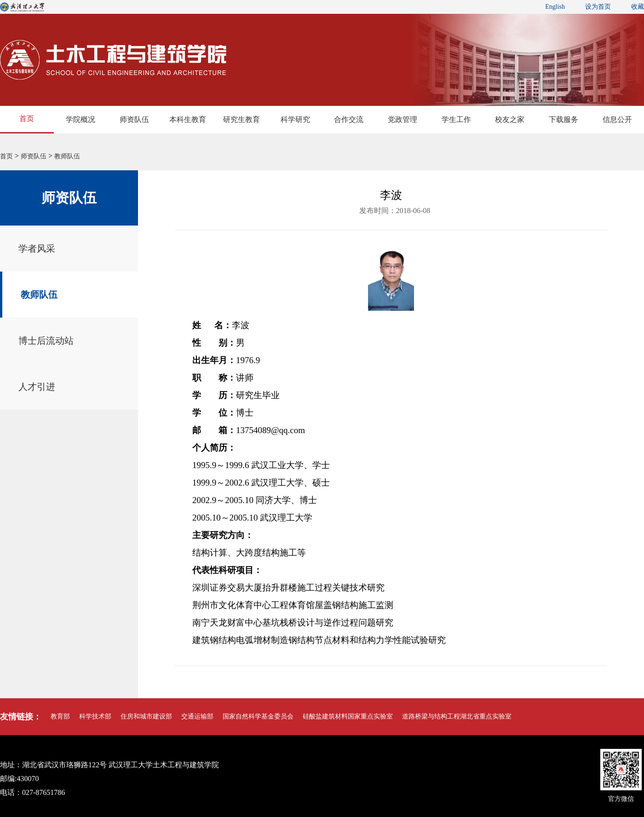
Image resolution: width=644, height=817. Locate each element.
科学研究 (295, 119)
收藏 (638, 7)
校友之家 (510, 119)
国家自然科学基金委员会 (258, 716)
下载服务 (563, 119)
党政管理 (402, 119)
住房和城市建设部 (146, 716)
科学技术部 (95, 716)
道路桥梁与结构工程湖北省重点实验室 (457, 716)
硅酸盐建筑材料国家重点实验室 (348, 716)
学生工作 (456, 119)
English (555, 7)
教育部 (60, 716)
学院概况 (80, 119)
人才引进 (37, 387)
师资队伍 (134, 119)
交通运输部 (197, 716)
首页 (27, 119)
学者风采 (37, 249)
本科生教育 (188, 119)
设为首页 (598, 7)
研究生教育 (241, 119)
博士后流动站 (46, 341)
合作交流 (349, 119)
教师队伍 (67, 156)
